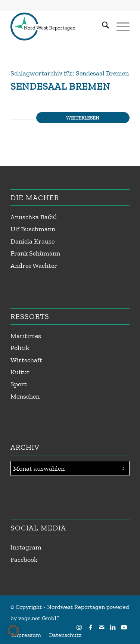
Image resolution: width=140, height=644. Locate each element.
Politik (20, 348)
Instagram (26, 547)
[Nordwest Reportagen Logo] (58, 27)
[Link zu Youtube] (124, 627)
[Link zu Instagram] (79, 627)
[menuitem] (102, 27)
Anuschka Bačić (33, 217)
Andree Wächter (34, 266)
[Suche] (102, 27)
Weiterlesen (83, 118)
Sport (19, 384)
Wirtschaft (26, 360)
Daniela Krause (32, 241)
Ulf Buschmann (33, 229)
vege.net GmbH (39, 618)
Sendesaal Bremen (60, 86)
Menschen (25, 396)
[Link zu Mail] (102, 627)
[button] (13, 631)
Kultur (20, 372)
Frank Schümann (35, 253)
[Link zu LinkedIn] (113, 627)
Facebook (24, 560)
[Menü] (119, 27)
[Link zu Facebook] (90, 627)
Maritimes (26, 336)
